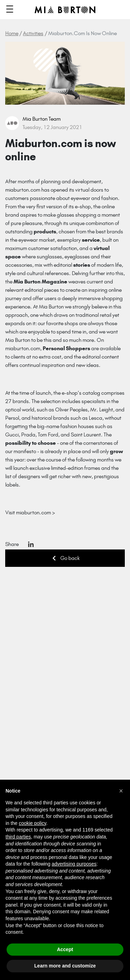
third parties (18, 837)
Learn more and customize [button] (65, 966)
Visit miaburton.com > (30, 512)
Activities (33, 33)
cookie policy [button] (32, 823)
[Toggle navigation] (10, 10)
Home (12, 33)
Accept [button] (65, 949)
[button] (121, 791)
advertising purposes (74, 864)
